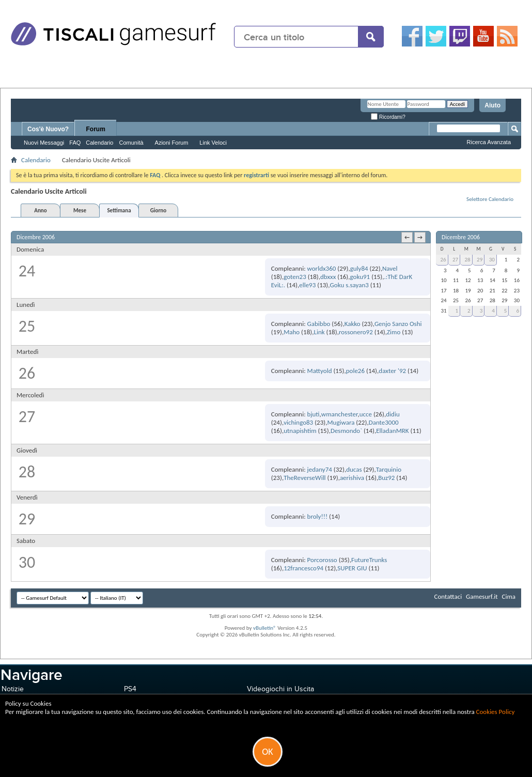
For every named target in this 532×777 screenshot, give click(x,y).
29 (480, 260)
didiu (393, 414)
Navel (390, 268)
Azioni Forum (172, 143)
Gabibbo (319, 324)
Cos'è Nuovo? (48, 129)
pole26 (355, 371)
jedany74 (320, 469)
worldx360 (322, 268)
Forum (96, 129)
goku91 (360, 277)
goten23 (295, 277)
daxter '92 (392, 371)
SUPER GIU (352, 568)
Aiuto (492, 105)
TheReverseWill (304, 478)
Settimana (119, 211)
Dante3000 (384, 422)
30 (492, 260)
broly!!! (318, 516)
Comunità (131, 143)
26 (443, 260)
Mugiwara (341, 422)
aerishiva (352, 478)
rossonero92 (356, 332)
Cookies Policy (496, 712)
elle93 (307, 285)
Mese (80, 211)
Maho (292, 332)
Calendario (99, 143)
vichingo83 (298, 422)
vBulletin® (265, 628)
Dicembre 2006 (461, 237)
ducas (354, 469)
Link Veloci (213, 143)
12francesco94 (303, 568)
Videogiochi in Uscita (280, 689)
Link (319, 332)
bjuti (314, 414)
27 (455, 260)
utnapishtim (300, 431)
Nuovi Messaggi (44, 143)
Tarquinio (389, 469)
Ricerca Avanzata (489, 142)
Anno (40, 211)
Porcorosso (322, 560)
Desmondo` (346, 431)
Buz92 (386, 478)
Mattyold (320, 371)
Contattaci (448, 596)
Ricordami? (388, 117)
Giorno (158, 211)
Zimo (394, 332)
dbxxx (328, 277)
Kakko (353, 324)
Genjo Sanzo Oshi (398, 324)
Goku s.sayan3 (349, 285)
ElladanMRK (392, 431)
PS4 (130, 689)
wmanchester (340, 414)
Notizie (13, 689)
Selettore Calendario (490, 199)
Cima (508, 596)
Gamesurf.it (482, 596)
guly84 (359, 268)
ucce (366, 414)
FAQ (75, 143)
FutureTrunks (369, 560)
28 (468, 260)
